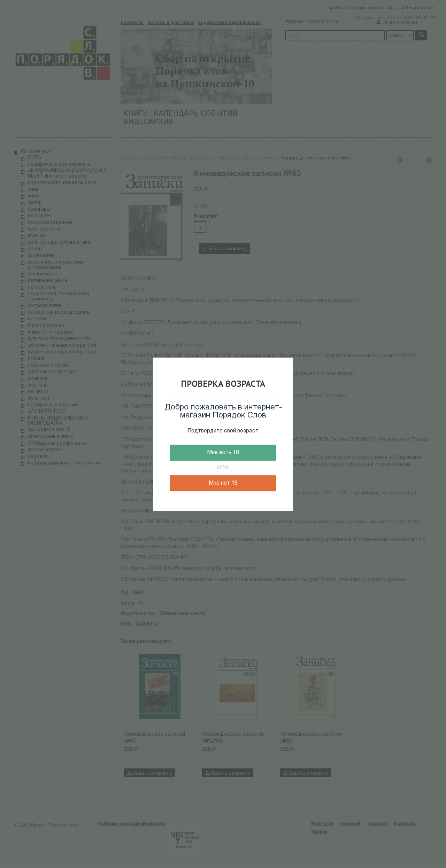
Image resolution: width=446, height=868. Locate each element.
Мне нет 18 (223, 483)
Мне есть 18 (223, 453)
